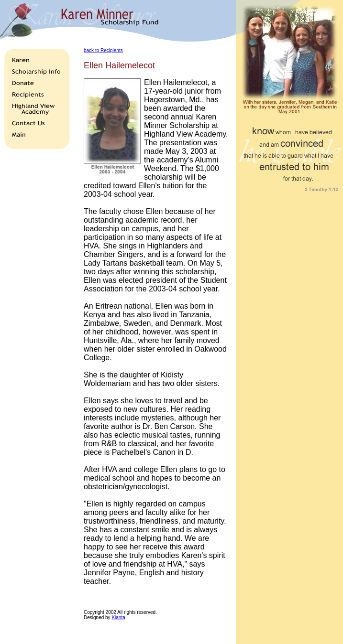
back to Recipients (103, 50)
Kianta (118, 617)
